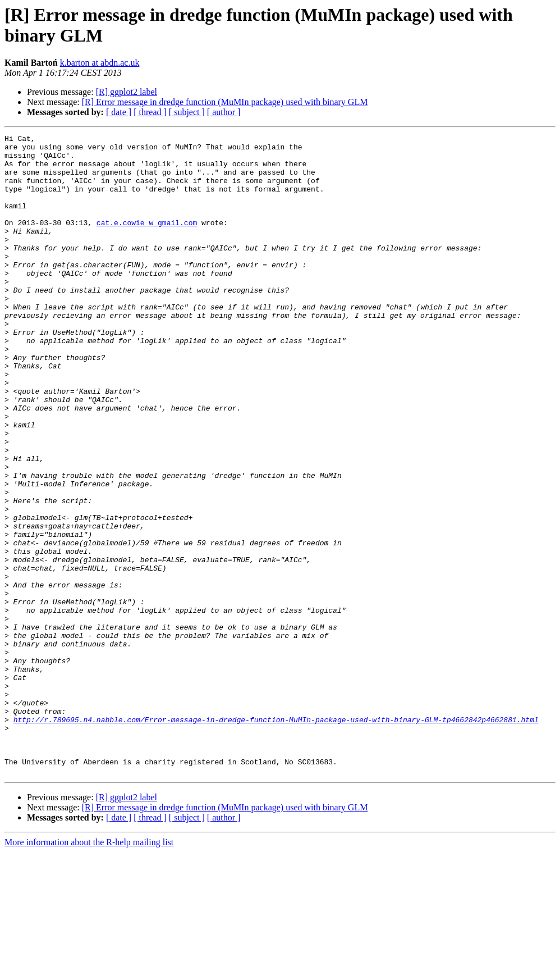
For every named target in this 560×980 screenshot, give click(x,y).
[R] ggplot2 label (127, 92)
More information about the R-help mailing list (89, 970)
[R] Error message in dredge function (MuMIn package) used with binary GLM (225, 102)
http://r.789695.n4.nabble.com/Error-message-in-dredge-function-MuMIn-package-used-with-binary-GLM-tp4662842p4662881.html (276, 837)
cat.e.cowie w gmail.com (147, 241)
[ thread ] (150, 112)
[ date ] (119, 112)
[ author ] (224, 112)
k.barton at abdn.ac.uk (100, 63)
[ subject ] (187, 112)
